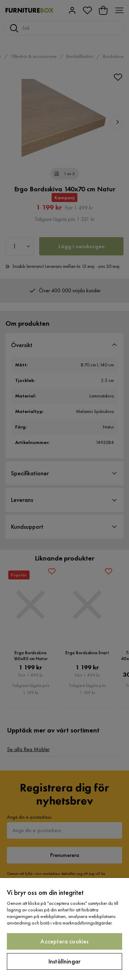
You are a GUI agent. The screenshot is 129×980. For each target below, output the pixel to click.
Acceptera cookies (64, 941)
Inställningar (64, 961)
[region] (64, 929)
